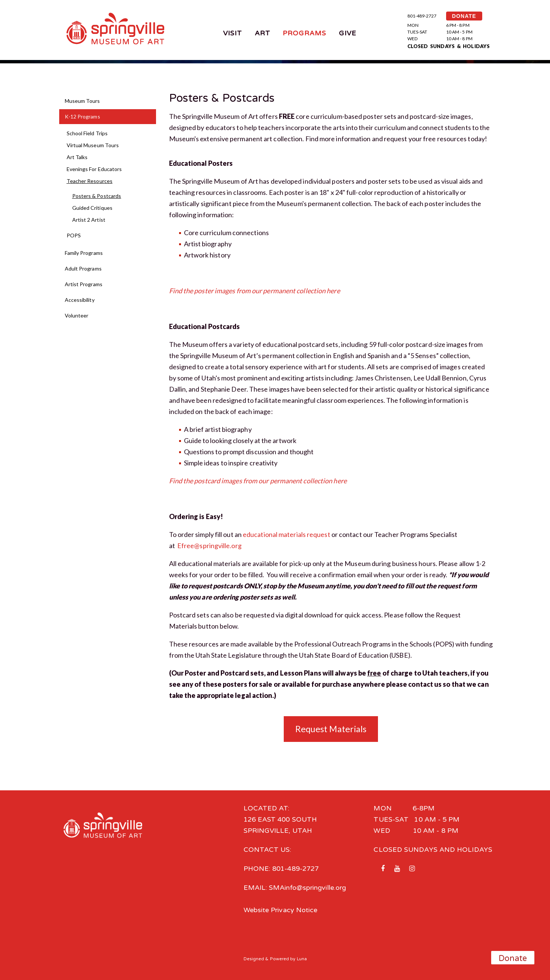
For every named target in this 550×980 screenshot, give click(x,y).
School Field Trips (87, 133)
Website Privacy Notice (281, 910)
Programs (305, 33)
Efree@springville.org (209, 546)
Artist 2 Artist (89, 220)
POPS (74, 235)
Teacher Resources (90, 181)
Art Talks (77, 157)
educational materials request (287, 534)
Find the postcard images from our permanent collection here (258, 481)
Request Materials (331, 729)
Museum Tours (82, 101)
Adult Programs (83, 268)
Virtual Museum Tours (93, 145)
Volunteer (77, 315)
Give (348, 33)
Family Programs (84, 253)
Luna (302, 959)
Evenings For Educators (94, 169)
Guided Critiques (92, 208)
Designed (254, 959)
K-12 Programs (82, 116)
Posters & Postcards (97, 196)
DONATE (464, 16)
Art (263, 33)
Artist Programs (84, 284)
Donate (513, 958)
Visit (233, 33)
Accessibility (80, 300)
